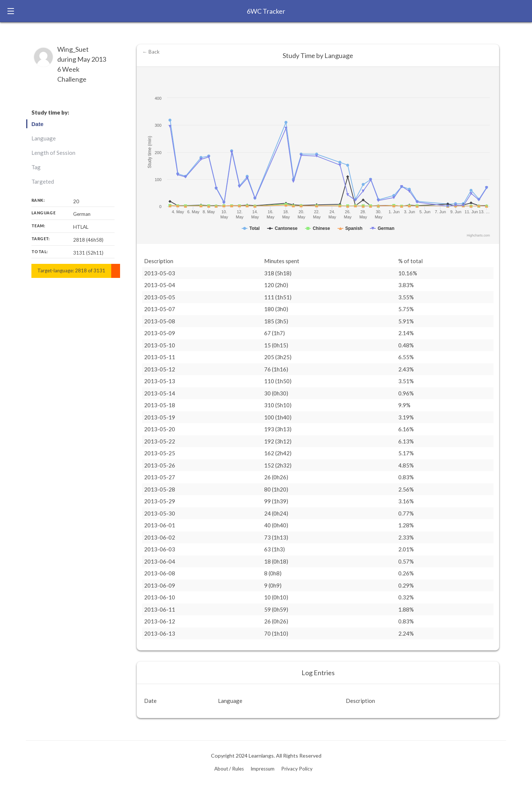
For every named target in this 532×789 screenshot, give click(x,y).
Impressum (262, 769)
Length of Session (53, 153)
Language (44, 138)
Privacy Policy (297, 769)
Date (37, 124)
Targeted (43, 181)
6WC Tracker (266, 11)
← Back (151, 52)
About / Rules (229, 769)
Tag (36, 167)
